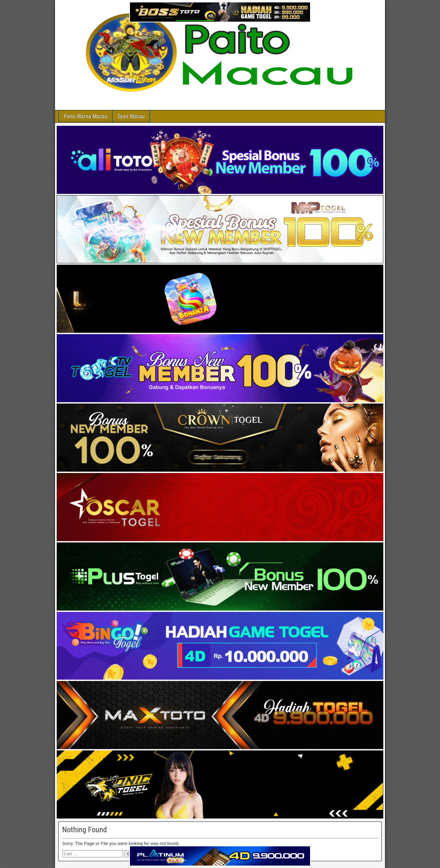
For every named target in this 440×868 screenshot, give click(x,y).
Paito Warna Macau (86, 116)
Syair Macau (131, 116)
